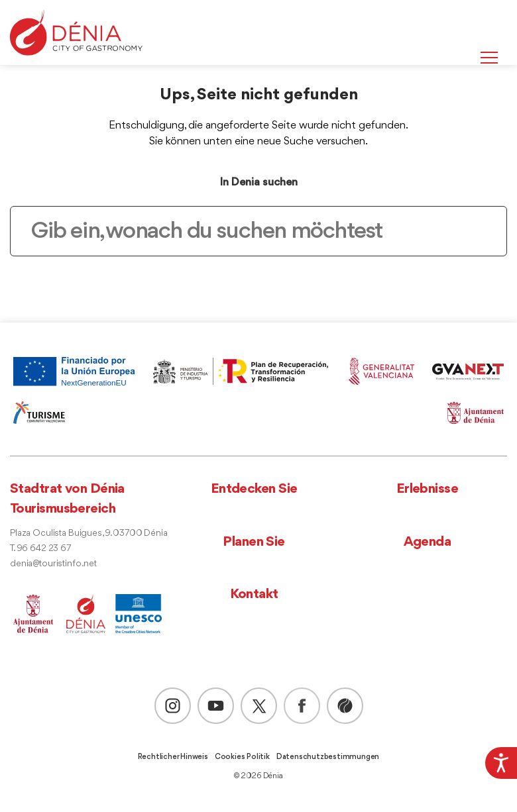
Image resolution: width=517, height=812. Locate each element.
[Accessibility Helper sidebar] (501, 763)
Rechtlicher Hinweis (173, 757)
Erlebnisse (427, 489)
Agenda (428, 542)
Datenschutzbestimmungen (328, 757)
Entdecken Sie (254, 489)
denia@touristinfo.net (53, 564)
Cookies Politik (242, 757)
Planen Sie (254, 542)
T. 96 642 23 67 (40, 549)
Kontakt (254, 594)
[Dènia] (76, 33)
